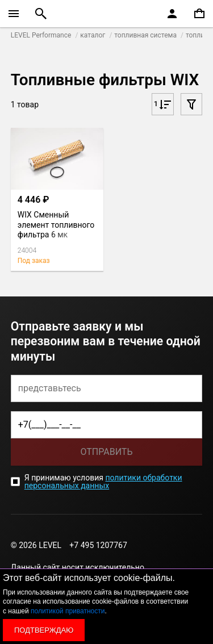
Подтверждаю (44, 630)
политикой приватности (68, 611)
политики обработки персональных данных (103, 482)
